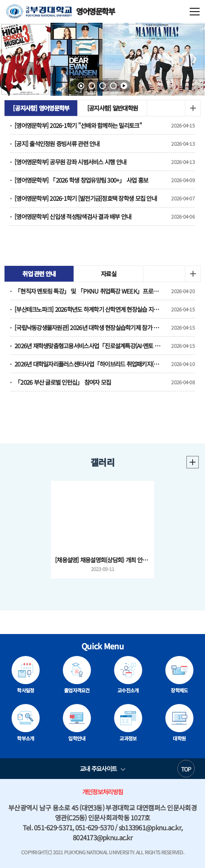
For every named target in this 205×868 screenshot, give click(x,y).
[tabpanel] (102, 59)
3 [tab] (102, 86)
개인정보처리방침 (102, 792)
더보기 (193, 108)
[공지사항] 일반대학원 (112, 108)
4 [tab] (113, 86)
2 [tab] (92, 86)
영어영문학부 (61, 11)
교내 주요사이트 (98, 768)
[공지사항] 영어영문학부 (41, 108)
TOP (186, 769)
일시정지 (124, 86)
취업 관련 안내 (39, 274)
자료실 (108, 274)
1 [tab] (81, 86)
